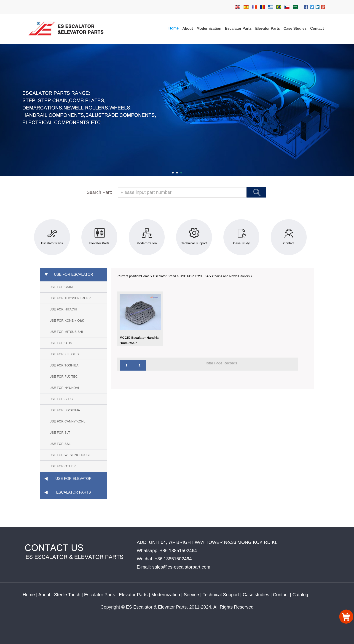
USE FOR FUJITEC (64, 377)
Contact (317, 28)
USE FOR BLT (60, 433)
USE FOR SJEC (61, 399)
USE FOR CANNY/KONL (67, 421)
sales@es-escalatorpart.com (181, 567)
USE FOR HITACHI (63, 309)
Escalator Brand (165, 276)
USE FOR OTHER (63, 466)
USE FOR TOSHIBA (64, 365)
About (188, 28)
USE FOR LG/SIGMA (65, 410)
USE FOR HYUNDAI (64, 388)
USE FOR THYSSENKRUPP (70, 298)
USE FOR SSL (60, 444)
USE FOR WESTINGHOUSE (70, 455)
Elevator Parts (268, 28)
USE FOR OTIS (61, 343)
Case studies (256, 595)
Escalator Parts (238, 28)
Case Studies (295, 28)
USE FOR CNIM (61, 287)
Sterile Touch (67, 595)
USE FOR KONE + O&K (67, 321)
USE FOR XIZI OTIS (64, 354)
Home (174, 28)
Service (192, 595)
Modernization (209, 28)
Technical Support (221, 595)
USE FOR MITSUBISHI (66, 332)
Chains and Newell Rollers (231, 276)
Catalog (300, 595)
